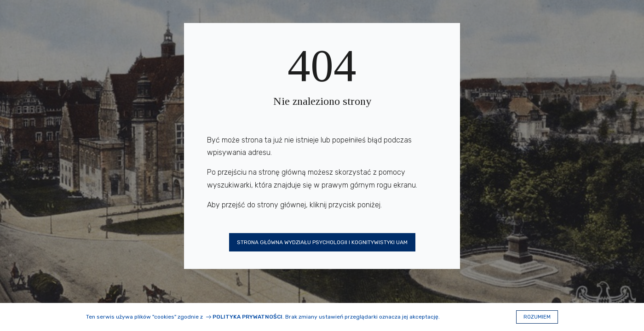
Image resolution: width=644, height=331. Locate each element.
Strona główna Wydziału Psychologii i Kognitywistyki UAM (322, 242)
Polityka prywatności (247, 317)
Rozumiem (537, 317)
